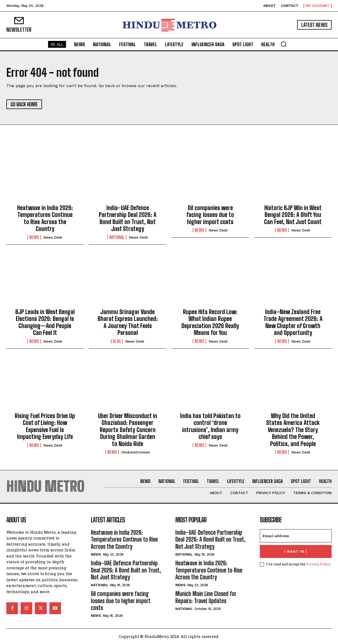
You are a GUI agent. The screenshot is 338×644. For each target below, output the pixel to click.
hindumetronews (136, 452)
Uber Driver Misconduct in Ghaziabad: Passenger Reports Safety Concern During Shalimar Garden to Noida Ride (128, 430)
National (117, 237)
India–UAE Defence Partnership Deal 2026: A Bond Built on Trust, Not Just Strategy (128, 218)
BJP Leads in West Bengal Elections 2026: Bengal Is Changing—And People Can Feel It (45, 322)
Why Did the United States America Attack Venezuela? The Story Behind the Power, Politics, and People (293, 430)
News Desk (53, 237)
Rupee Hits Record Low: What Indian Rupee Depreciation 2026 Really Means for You (210, 322)
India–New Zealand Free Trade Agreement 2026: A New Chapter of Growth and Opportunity (293, 322)
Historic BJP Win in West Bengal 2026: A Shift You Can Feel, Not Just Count (293, 215)
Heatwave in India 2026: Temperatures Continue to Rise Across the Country (45, 218)
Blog (117, 341)
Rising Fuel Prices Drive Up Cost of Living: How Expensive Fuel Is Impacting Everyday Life (45, 426)
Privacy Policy (318, 564)
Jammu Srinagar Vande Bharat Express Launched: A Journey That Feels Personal (128, 322)
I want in (296, 551)
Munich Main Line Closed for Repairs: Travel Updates (206, 597)
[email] (296, 536)
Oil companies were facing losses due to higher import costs (210, 215)
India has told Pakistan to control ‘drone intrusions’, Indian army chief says (210, 426)
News (34, 237)
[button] (284, 44)
